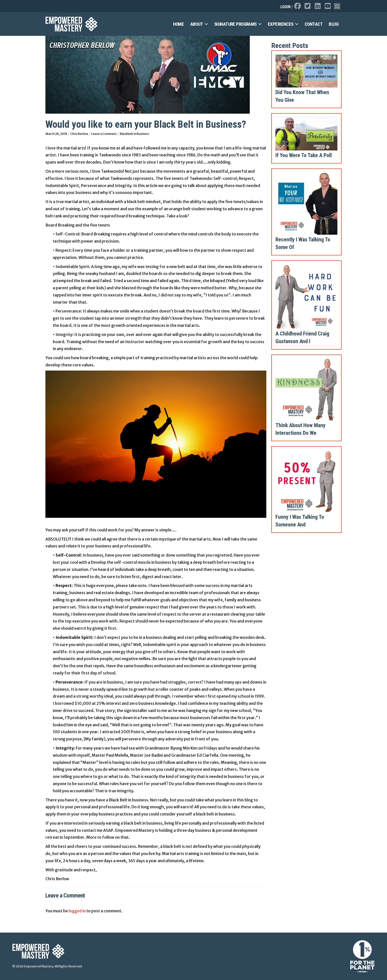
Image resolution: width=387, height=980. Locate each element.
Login (285, 7)
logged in (77, 911)
